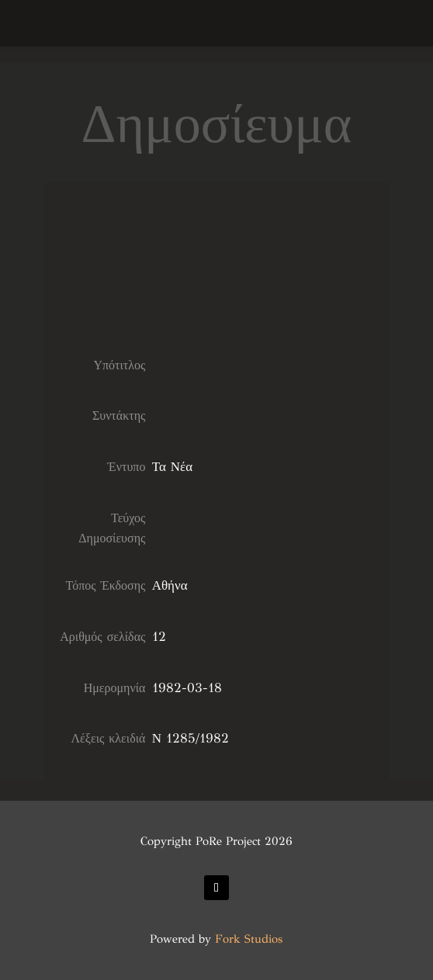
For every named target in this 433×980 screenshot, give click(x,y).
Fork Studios (249, 939)
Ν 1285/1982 (191, 738)
